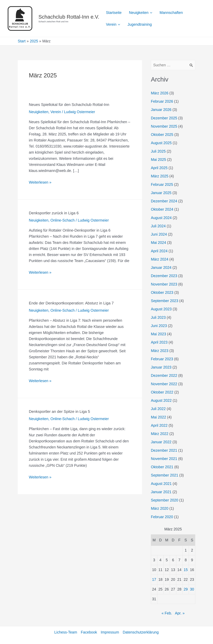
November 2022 (164, 384)
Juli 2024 (158, 226)
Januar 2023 (161, 367)
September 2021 (165, 475)
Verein (56, 112)
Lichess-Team (66, 632)
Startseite (114, 13)
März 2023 (160, 351)
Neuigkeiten (39, 112)
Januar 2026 (161, 110)
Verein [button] (113, 24)
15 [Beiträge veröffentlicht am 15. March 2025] (186, 570)
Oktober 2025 (162, 135)
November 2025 (164, 126)
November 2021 (164, 459)
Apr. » (180, 613)
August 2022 (161, 400)
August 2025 (161, 143)
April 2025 (159, 168)
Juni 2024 (159, 234)
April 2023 (159, 342)
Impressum (110, 632)
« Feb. (167, 613)
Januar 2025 (161, 193)
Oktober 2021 (162, 467)
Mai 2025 (158, 160)
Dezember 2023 (164, 276)
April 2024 (159, 251)
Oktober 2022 (162, 392)
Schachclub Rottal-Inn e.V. (69, 17)
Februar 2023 (162, 359)
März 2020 (160, 508)
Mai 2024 (158, 243)
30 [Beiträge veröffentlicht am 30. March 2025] (192, 589)
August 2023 (161, 309)
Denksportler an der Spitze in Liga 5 (59, 412)
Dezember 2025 (164, 118)
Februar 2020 (162, 517)
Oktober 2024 (162, 209)
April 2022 (159, 425)
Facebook (89, 632)
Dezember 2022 (164, 375)
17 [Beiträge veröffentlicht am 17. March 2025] (154, 579)
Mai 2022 (158, 417)
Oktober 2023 (162, 292)
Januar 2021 (161, 492)
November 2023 (164, 284)
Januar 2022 (161, 442)
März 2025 (160, 176)
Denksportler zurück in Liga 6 (54, 213)
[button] (150, 13)
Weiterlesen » (40, 182)
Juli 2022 (158, 409)
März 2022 (160, 434)
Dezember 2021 (164, 450)
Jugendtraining (140, 24)
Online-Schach (63, 220)
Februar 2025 (162, 184)
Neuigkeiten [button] (141, 13)
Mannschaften (171, 13)
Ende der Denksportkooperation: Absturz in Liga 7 (71, 303)
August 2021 (161, 484)
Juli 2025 (158, 151)
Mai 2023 (158, 334)
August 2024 (161, 218)
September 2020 (165, 500)
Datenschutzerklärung (141, 632)
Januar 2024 (161, 267)
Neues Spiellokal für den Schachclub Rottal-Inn (69, 105)
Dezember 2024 (164, 201)
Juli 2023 (158, 317)
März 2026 (160, 93)
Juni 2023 (159, 326)
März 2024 (160, 259)
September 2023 (165, 301)
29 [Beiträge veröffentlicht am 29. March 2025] (186, 589)
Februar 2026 (162, 101)
